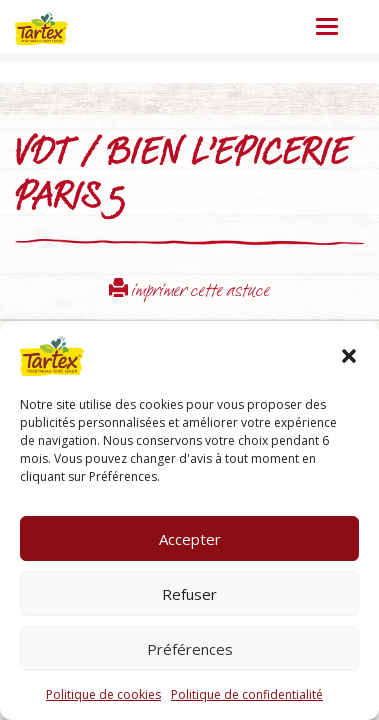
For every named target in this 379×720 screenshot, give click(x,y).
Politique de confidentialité (247, 694)
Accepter (190, 539)
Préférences (190, 649)
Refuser (189, 594)
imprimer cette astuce (189, 292)
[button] (349, 356)
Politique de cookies (103, 694)
